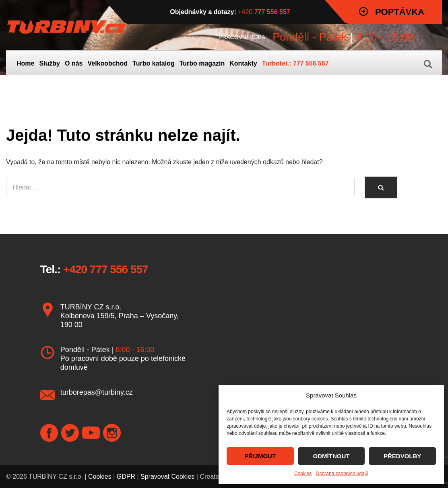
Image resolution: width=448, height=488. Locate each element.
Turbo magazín (202, 63)
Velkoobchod (107, 63)
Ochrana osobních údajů (342, 474)
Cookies (303, 474)
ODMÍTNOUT (331, 456)
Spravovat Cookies (167, 477)
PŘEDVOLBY (402, 456)
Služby (50, 63)
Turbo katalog (154, 63)
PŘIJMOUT (260, 456)
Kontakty (243, 63)
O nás (74, 63)
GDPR (126, 477)
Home (25, 63)
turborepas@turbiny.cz (97, 392)
